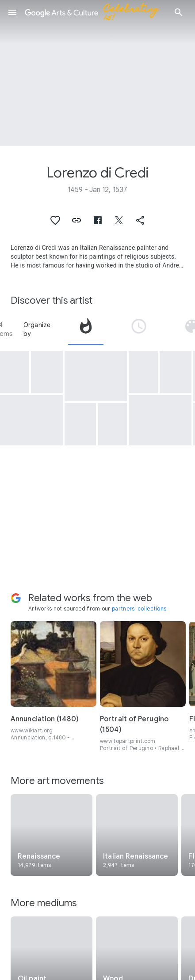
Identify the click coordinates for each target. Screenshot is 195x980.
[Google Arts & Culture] (96, 12)
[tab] (86, 329)
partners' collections (139, 609)
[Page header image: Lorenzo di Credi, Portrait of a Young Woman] (97, 73)
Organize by (37, 329)
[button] (12, 12)
